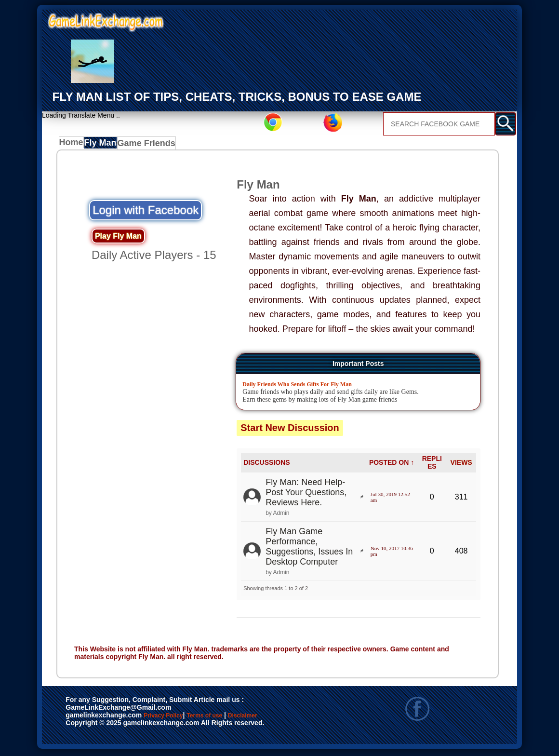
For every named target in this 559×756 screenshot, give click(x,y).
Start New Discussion (290, 430)
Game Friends (152, 145)
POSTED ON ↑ (392, 465)
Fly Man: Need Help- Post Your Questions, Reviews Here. (306, 495)
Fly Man (106, 145)
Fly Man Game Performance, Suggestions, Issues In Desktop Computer (309, 549)
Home (73, 145)
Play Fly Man (118, 239)
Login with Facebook (146, 212)
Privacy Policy (173, 718)
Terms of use (233, 718)
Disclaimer (87, 729)
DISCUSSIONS (266, 465)
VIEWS (461, 465)
